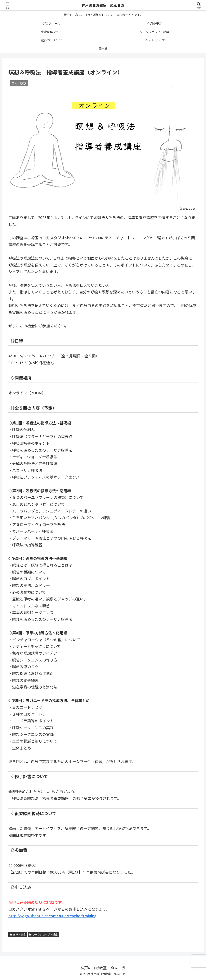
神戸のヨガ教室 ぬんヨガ (103, 5)
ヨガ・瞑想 (18, 934)
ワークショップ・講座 (43, 934)
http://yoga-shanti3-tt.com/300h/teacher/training (52, 916)
